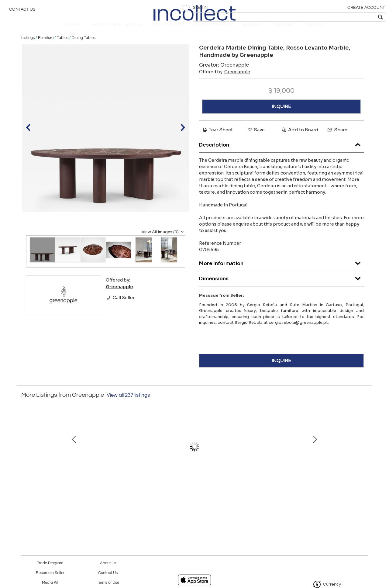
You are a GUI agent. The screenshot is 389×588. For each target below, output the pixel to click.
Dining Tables (84, 46)
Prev (26, 458)
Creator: (224, 73)
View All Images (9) (163, 240)
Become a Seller (50, 573)
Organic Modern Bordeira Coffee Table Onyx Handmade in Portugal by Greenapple (321, 486)
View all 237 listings (128, 403)
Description (281, 152)
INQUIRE (281, 115)
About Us (108, 563)
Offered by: (225, 80)
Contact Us (22, 11)
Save (256, 138)
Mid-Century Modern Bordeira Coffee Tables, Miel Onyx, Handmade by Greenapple (65, 486)
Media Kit (50, 583)
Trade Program (50, 563)
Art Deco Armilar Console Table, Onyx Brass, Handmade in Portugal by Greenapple (129, 486)
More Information (281, 270)
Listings (28, 46)
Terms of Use (108, 583)
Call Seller (120, 306)
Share (337, 138)
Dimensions (281, 286)
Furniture (46, 46)
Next (363, 458)
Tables (63, 46)
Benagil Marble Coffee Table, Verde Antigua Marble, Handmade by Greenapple (257, 486)
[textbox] (341, 17)
